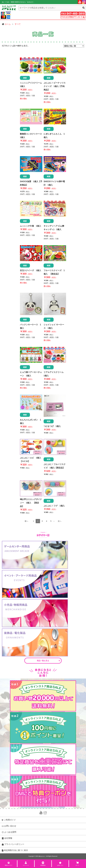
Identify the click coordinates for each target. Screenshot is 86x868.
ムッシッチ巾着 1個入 (30, 226)
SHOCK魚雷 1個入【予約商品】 (31, 183)
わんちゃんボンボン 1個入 (30, 422)
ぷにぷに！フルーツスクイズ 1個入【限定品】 (55, 466)
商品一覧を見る (48, 661)
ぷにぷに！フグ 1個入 (54, 506)
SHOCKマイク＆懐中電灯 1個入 (54, 183)
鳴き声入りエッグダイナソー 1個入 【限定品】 (31, 503)
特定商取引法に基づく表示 (15, 850)
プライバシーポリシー (13, 844)
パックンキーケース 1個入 (30, 326)
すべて (18, 24)
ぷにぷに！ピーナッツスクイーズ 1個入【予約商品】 (55, 86)
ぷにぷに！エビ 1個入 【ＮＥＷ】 (31, 460)
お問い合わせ (9, 826)
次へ (60, 521)
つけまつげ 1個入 (52, 426)
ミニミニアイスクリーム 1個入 (31, 85)
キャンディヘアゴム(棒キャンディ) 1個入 (54, 228)
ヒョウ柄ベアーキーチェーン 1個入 (31, 374)
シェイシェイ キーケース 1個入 (54, 326)
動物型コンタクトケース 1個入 (31, 136)
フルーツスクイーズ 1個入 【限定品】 (54, 272)
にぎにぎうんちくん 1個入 (54, 136)
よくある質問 (9, 832)
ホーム (8, 24)
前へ (26, 521)
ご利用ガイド (9, 820)
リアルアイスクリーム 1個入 (55, 374)
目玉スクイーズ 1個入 (30, 270)
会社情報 (7, 838)
